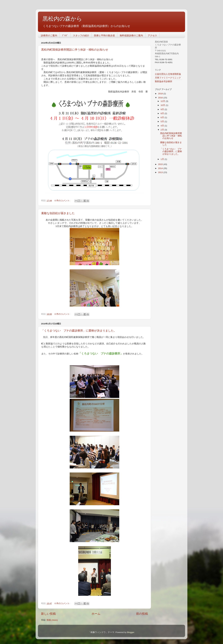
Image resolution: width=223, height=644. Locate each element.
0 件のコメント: (63, 201)
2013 (161, 172)
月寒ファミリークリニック (168, 78)
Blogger (131, 632)
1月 (163, 159)
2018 (161, 94)
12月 (163, 101)
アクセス (152, 35)
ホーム (96, 614)
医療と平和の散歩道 (104, 35)
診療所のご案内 (49, 35)
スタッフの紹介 (81, 35)
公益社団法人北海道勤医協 (168, 74)
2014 (161, 168)
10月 (163, 105)
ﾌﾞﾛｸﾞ (65, 35)
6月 (163, 117)
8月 (163, 113)
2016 (161, 98)
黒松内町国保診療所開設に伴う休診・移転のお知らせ (75, 50)
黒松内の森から (62, 19)
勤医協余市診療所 (164, 81)
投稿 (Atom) (52, 620)
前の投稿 (142, 614)
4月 (163, 126)
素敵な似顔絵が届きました (58, 213)
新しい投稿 (48, 614)
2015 (161, 164)
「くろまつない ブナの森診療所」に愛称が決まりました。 (79, 331)
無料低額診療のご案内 (131, 35)
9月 (163, 109)
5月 (163, 121)
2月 (163, 130)
